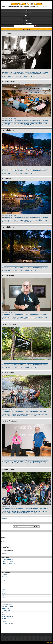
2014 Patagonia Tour (6, 604)
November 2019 (5, 581)
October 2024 (4, 577)
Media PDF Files (6, 619)
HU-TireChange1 (8, 33)
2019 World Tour (6, 548)
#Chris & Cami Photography (21, 74)
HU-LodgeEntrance (9, 324)
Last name (4, 537)
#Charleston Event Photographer (41, 72)
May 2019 (4, 593)
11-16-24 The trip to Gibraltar (7, 562)
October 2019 (4, 583)
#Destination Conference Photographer (34, 74)
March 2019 (4, 596)
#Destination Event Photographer (18, 75)
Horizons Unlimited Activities (11, 70)
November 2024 (5, 575)
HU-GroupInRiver (8, 372)
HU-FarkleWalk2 (8, 469)
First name (4, 533)
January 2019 (4, 598)
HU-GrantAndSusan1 (10, 421)
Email (3, 542)
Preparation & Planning (7, 551)
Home (26, 10)
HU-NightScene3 (8, 130)
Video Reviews (26, 18)
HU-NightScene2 (8, 179)
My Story (3, 622)
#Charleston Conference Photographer (12, 72)
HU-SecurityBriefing (9, 82)
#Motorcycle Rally (20, 76)
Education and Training (6, 610)
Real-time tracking (26, 23)
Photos (26, 15)
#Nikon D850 (27, 76)
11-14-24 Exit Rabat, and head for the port (10, 566)
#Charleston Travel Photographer (8, 74)
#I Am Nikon (14, 76)
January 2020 (4, 579)
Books (27, 21)
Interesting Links (26, 13)
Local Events (4, 613)
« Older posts (4, 518)
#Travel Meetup (33, 76)
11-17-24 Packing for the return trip (9, 560)
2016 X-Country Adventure (7, 606)
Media (3, 615)
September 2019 (5, 585)
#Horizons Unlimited (43, 75)
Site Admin (4, 626)
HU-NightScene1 (8, 227)
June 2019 (4, 591)
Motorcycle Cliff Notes (27, 4)
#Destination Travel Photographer (32, 75)
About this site (5, 637)
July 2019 (4, 589)
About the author (6, 639)
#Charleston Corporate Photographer (27, 72)
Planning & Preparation (6, 624)
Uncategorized (4, 628)
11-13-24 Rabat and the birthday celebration (10, 568)
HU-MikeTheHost (8, 275)
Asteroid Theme (49, 643)
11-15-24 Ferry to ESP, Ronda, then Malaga (10, 564)
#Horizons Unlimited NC (7, 76)
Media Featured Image (7, 617)
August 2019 (4, 587)
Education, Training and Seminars (9, 549)
